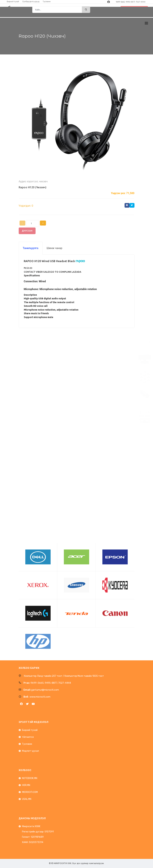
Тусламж (27, 744)
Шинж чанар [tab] (55, 248)
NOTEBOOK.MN (30, 778)
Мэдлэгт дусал (30, 751)
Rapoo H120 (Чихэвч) (33, 187)
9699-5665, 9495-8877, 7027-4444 (131, 2)
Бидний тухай (30, 730)
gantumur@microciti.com (45, 690)
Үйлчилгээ (28, 737)
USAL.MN (27, 799)
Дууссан (27, 231)
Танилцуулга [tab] (31, 248)
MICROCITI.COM (30, 792)
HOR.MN (26, 785)
